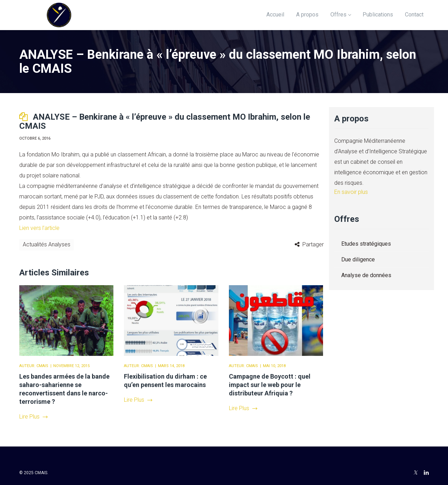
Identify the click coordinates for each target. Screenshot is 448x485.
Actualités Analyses (47, 244)
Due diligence (358, 259)
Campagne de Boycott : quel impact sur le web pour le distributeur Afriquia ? (270, 385)
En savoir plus (351, 192)
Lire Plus (33, 417)
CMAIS (42, 366)
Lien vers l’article (39, 228)
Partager (313, 244)
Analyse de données (366, 275)
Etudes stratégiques (366, 244)
